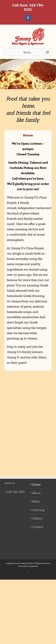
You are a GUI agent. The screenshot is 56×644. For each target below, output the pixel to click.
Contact (38, 527)
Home (36, 484)
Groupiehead (33, 566)
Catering (38, 510)
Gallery (37, 518)
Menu (36, 501)
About (36, 493)
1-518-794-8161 (15, 492)
